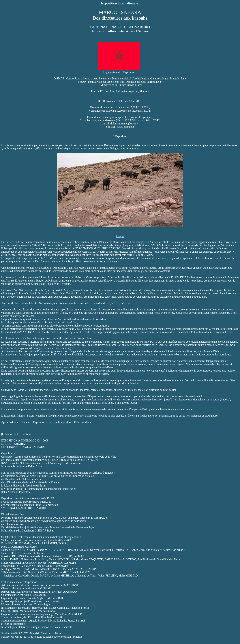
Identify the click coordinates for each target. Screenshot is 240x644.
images (120, 236)
